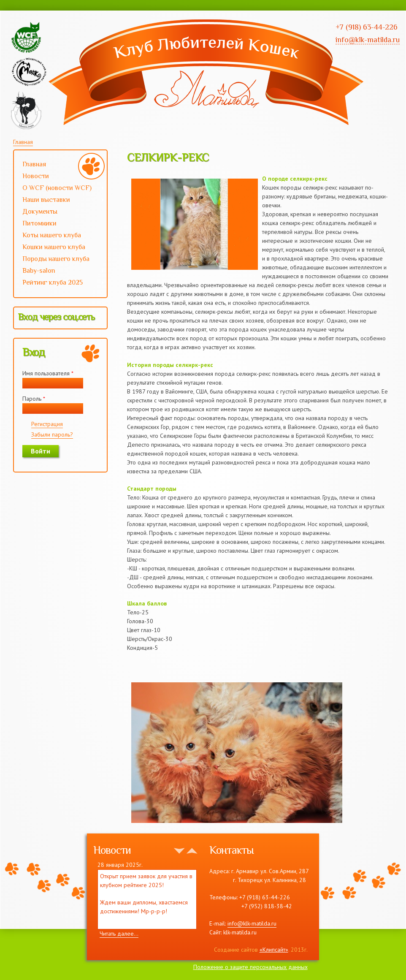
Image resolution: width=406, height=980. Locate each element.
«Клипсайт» (274, 950)
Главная (23, 142)
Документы (40, 212)
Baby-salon (59, 271)
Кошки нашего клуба (54, 247)
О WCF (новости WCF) (59, 189)
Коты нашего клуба (52, 235)
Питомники (39, 223)
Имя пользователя (48, 373)
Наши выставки (59, 201)
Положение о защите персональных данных (250, 967)
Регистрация (47, 424)
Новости (36, 176)
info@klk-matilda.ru (252, 923)
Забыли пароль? (52, 434)
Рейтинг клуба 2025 (59, 283)
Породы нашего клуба (56, 259)
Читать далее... (119, 934)
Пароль (34, 399)
